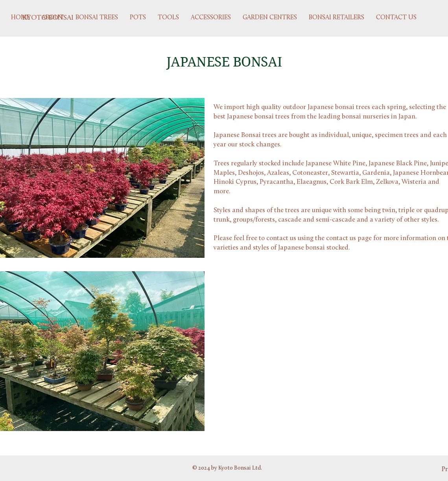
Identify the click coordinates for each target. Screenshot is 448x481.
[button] (97, 18)
